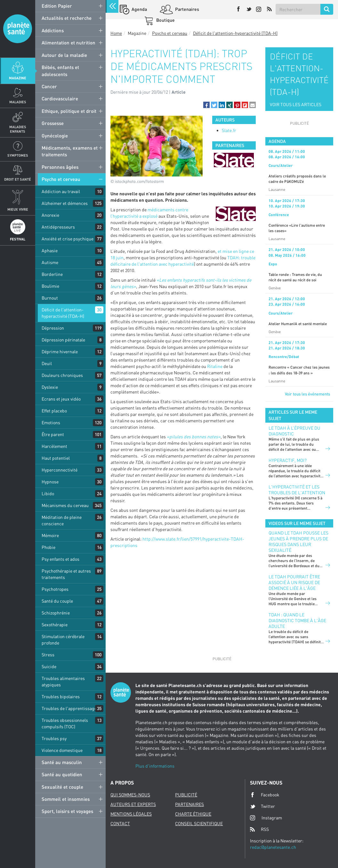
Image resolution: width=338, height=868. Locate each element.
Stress (48, 655)
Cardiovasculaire (60, 98)
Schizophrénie (56, 613)
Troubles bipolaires (61, 696)
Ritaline (215, 366)
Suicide (49, 666)
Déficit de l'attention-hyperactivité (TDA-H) (63, 313)
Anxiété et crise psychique (68, 239)
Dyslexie (50, 387)
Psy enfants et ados (60, 559)
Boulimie (50, 286)
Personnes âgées (60, 167)
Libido (48, 493)
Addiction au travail (61, 191)
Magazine (18, 78)
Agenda (139, 9)
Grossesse (53, 123)
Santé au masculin (62, 762)
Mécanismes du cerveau (65, 505)
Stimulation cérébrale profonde (63, 640)
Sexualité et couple (62, 787)
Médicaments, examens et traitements (70, 151)
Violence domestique (62, 750)
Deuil (47, 363)
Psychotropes (55, 589)
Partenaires (187, 9)
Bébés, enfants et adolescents (60, 70)
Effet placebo (54, 411)
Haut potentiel (56, 458)
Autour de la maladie (64, 55)
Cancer (49, 86)
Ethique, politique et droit (69, 111)
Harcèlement (54, 446)
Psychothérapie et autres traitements (66, 574)
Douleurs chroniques (62, 375)
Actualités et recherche (67, 18)
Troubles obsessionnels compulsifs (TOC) (65, 723)
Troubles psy (54, 738)
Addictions (53, 30)
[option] (234, 160)
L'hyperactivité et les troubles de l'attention (297, 490)
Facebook (265, 795)
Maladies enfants (18, 129)
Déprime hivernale (60, 352)
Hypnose (50, 482)
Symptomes (18, 155)
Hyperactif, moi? (288, 460)
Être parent (53, 434)
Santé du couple (57, 601)
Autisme (50, 262)
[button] (206, 105)
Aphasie (50, 250)
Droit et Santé (18, 179)
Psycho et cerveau (61, 179)
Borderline (52, 274)
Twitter (262, 806)
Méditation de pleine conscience (62, 520)
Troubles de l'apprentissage (69, 708)
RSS (259, 829)
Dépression (53, 328)
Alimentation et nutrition (68, 43)
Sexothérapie (55, 625)
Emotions (51, 422)
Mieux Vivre (18, 209)
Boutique (165, 20)
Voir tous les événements (307, 394)
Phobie (48, 547)
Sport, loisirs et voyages (67, 811)
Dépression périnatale (63, 340)
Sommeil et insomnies (66, 799)
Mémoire (50, 535)
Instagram (266, 818)
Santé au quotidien (62, 774)
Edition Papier (57, 6)
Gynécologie (55, 136)
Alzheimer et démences (65, 203)
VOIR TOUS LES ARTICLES (296, 104)
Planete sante (18, 29)
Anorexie (50, 215)
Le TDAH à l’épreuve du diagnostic (294, 431)
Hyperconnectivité (60, 470)
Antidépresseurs (58, 227)
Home (116, 33)
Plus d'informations (155, 766)
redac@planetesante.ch (273, 847)
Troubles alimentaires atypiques (63, 681)
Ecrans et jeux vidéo (61, 399)
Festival (18, 239)
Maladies (18, 102)
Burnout (50, 298)
